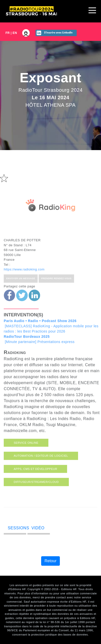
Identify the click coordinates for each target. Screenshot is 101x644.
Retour (50, 561)
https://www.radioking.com (24, 274)
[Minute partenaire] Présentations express (39, 344)
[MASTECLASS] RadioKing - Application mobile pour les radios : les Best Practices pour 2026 (51, 331)
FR (8, 33)
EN (15, 33)
